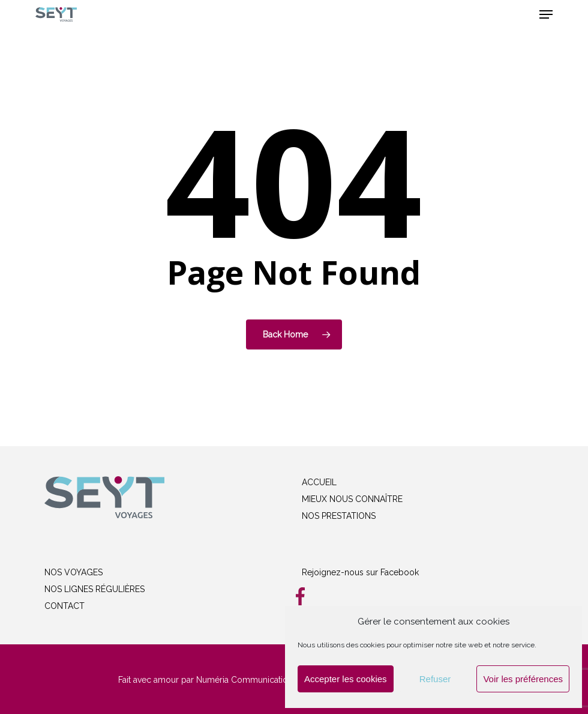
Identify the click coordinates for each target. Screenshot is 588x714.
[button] (546, 14)
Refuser (435, 679)
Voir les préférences (523, 679)
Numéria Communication (244, 680)
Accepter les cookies (346, 679)
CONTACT (64, 606)
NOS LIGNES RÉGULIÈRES (94, 589)
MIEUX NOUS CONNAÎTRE (352, 499)
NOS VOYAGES (73, 572)
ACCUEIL (319, 482)
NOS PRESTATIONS (339, 516)
